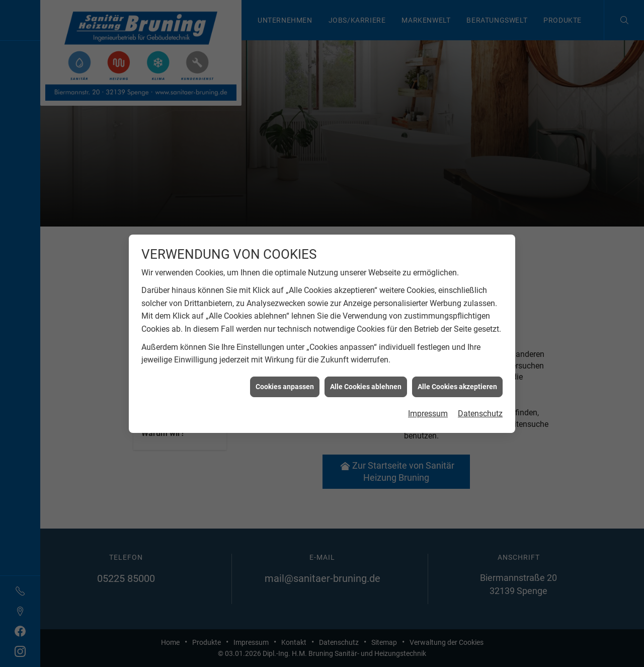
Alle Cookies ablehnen (366, 381)
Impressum (428, 408)
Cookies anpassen (285, 381)
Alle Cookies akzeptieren (457, 381)
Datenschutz (480, 408)
